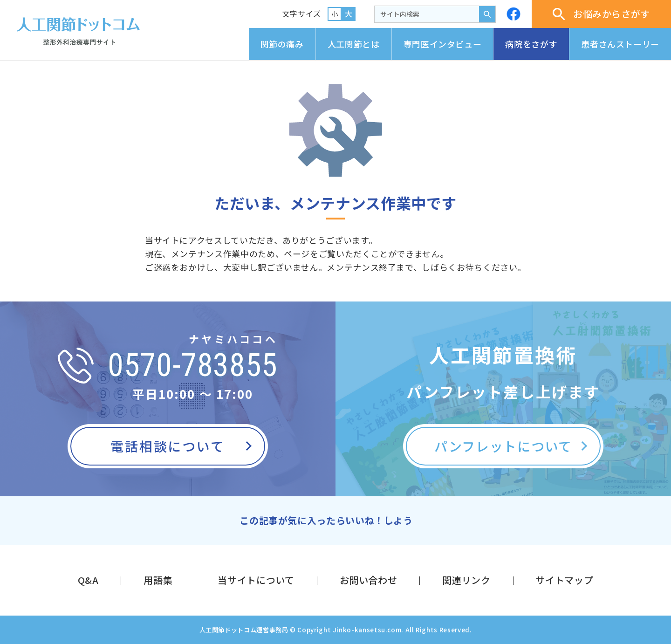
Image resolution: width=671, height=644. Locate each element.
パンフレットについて (503, 446)
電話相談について (168, 446)
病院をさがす (531, 44)
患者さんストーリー (620, 44)
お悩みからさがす (601, 14)
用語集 (158, 580)
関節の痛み (282, 44)
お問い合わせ (369, 580)
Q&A (88, 580)
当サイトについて (256, 580)
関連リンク (466, 580)
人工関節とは (354, 44)
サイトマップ (565, 580)
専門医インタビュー (443, 44)
